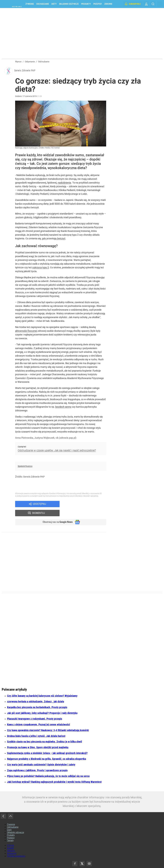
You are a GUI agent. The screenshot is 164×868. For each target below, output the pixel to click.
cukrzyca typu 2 (41, 268)
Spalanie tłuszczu (25, 467)
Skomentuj (86, 505)
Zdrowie (108, 4)
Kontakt (10, 840)
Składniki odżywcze (69, 4)
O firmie (11, 838)
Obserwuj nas (56, 514)
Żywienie (30, 4)
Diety (54, 4)
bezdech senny (63, 407)
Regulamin (12, 846)
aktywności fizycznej (26, 331)
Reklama (11, 843)
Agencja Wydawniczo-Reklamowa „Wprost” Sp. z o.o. (89, 861)
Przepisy (98, 4)
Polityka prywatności (16, 848)
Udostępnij (39, 505)
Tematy (10, 833)
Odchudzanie (43, 4)
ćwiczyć (61, 239)
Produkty (86, 4)
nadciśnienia (64, 183)
